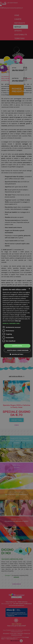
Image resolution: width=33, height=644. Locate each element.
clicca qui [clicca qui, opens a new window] (18, 321)
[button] (16, 323)
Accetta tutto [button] (17, 346)
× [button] (29, 289)
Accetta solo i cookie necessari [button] (18, 350)
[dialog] (16, 322)
